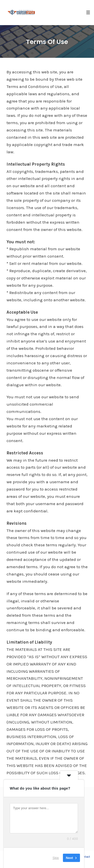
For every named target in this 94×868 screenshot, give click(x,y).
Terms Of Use (47, 42)
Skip (56, 858)
